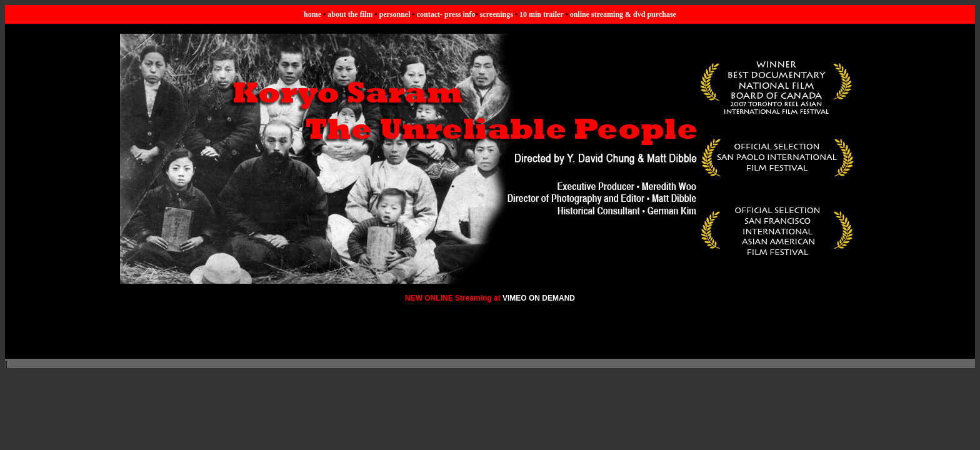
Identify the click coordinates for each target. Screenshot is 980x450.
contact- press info (446, 14)
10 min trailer (541, 14)
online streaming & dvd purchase (623, 14)
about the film (350, 14)
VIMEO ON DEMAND (539, 298)
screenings (497, 14)
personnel (395, 14)
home (312, 14)
